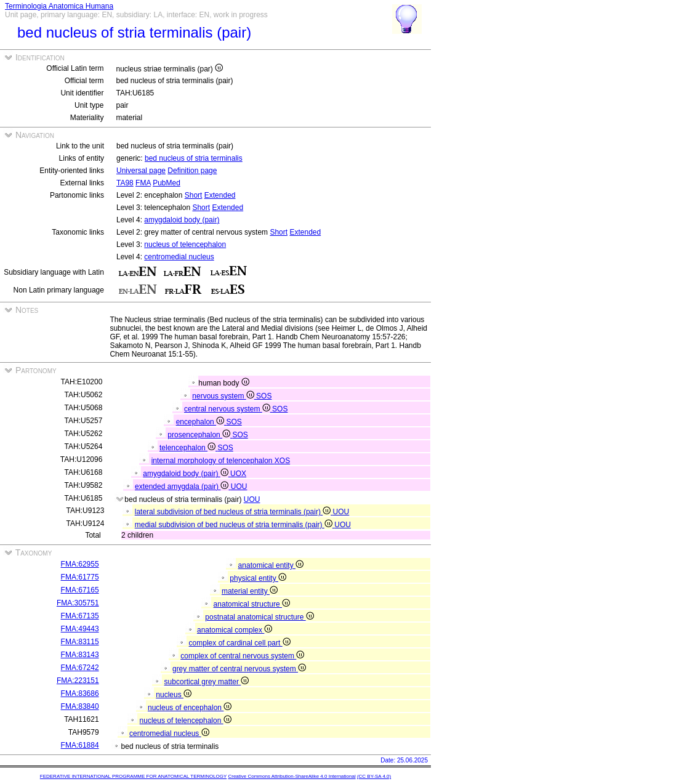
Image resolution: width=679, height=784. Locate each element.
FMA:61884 (80, 745)
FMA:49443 (80, 629)
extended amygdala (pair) (183, 487)
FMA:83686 (80, 693)
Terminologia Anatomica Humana (59, 6)
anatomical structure (252, 604)
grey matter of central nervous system (239, 669)
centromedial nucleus (179, 257)
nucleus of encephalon (190, 708)
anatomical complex (235, 630)
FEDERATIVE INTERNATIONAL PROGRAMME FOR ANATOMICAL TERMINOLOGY (133, 776)
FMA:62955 (80, 564)
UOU (239, 487)
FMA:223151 (78, 681)
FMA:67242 (80, 668)
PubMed (167, 183)
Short (194, 195)
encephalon (201, 422)
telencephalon (188, 448)
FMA (143, 183)
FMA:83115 (80, 642)
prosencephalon (200, 435)
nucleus (174, 695)
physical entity (258, 578)
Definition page (192, 171)
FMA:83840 (80, 706)
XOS (282, 461)
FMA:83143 (80, 655)
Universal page (141, 171)
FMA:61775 (80, 577)
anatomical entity (271, 565)
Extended (220, 195)
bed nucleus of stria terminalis (194, 158)
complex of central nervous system (242, 656)
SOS (264, 396)
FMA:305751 (78, 603)
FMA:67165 (80, 590)
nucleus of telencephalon (185, 244)
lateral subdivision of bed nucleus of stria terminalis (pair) (234, 512)
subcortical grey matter (207, 682)
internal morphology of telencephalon (213, 461)
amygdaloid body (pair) (182, 220)
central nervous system (228, 409)
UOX (238, 474)
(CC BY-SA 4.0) (374, 776)
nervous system (224, 396)
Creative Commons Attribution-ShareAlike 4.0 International (291, 776)
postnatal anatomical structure (259, 617)
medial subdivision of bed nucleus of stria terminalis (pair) (235, 525)
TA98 (125, 183)
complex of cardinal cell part (240, 643)
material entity (250, 591)
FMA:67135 (80, 616)
